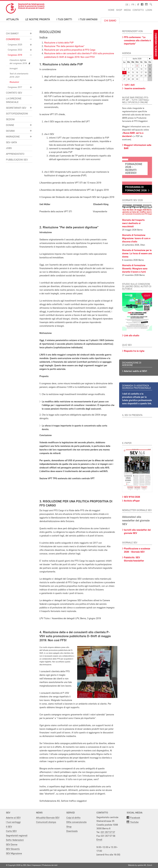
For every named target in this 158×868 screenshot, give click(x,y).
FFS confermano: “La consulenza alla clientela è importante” (137, 41)
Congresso (13, 39)
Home (111, 10)
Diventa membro (156, 45)
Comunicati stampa (46, 822)
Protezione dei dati (50, 865)
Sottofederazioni (17, 114)
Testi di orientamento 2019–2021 (19, 75)
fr (133, 5)
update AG (142, 865)
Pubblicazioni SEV (17, 160)
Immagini (14, 69)
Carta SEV (11, 831)
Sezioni (10, 120)
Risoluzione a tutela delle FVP (59, 43)
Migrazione (13, 137)
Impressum (37, 865)
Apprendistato (15, 154)
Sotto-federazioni (15, 840)
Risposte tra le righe (134, 351)
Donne (10, 125)
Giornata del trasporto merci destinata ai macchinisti (133, 223)
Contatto (138, 10)
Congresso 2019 (15, 55)
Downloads (72, 831)
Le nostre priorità (38, 20)
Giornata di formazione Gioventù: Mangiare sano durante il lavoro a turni (135, 269)
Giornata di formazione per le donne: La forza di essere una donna (137, 254)
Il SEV (9, 827)
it (138, 5)
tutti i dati (129, 85)
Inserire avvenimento (135, 89)
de (127, 5)
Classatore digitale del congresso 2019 (18, 62)
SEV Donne (12, 845)
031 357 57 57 (108, 832)
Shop (119, 10)
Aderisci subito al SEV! (135, 371)
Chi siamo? (12, 34)
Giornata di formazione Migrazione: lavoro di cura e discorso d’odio (136, 239)
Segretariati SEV (16, 108)
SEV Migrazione (14, 854)
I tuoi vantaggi (88, 20)
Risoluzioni (14, 82)
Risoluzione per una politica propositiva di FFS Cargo (70, 50)
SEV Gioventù (13, 849)
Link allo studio (132, 336)
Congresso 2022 (15, 50)
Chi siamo (110, 21)
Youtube (134, 822)
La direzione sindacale (14, 100)
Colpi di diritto (73, 818)
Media (127, 10)
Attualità (12, 20)
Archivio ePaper (132, 501)
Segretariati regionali (17, 836)
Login (149, 10)
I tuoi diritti (64, 20)
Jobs (9, 148)
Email (99, 840)
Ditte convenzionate (76, 822)
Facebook (135, 818)
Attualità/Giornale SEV (48, 818)
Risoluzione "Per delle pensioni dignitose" (64, 46)
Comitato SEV (14, 93)
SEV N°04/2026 (132, 497)
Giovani (10, 131)
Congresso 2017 (15, 87)
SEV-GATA (11, 143)
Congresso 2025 (15, 45)
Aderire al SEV (13, 818)
